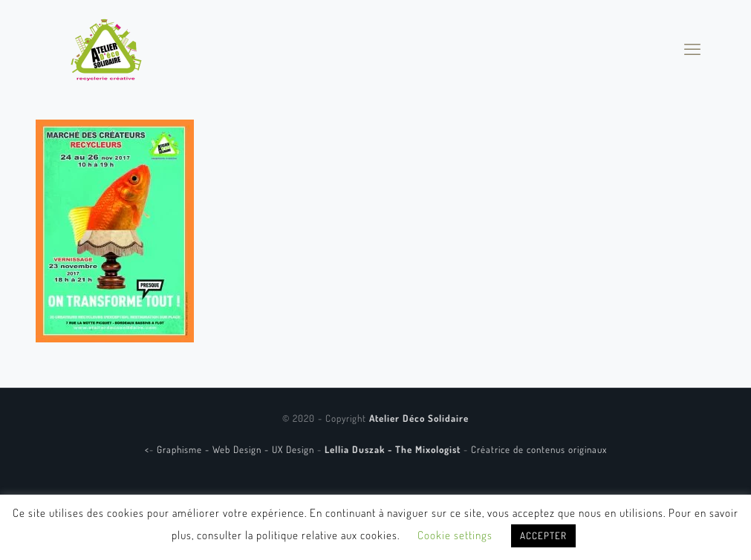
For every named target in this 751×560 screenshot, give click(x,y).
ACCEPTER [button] (543, 535)
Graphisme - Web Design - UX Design (237, 449)
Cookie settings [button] (455, 535)
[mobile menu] (692, 48)
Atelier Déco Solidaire (419, 418)
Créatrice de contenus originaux (539, 449)
